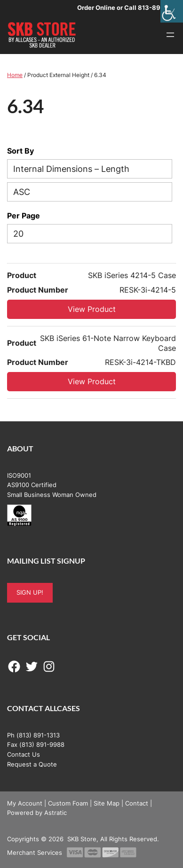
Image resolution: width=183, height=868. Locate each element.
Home (15, 75)
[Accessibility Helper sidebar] (172, 11)
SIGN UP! (30, 592)
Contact (137, 803)
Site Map (107, 803)
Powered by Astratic (37, 813)
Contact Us (24, 754)
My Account (25, 803)
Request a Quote (32, 764)
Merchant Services (35, 852)
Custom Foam (68, 803)
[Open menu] (170, 35)
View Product (92, 309)
